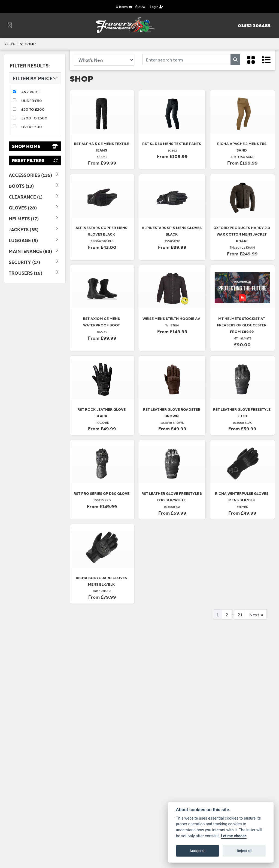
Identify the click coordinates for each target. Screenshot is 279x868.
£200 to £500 (34, 118)
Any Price (31, 92)
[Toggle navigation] (10, 25)
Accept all (198, 851)
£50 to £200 (33, 109)
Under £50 (32, 100)
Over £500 (32, 126)
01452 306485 (254, 26)
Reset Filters (35, 160)
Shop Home (35, 146)
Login (157, 6)
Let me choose (234, 836)
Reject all (244, 851)
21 (240, 614)
